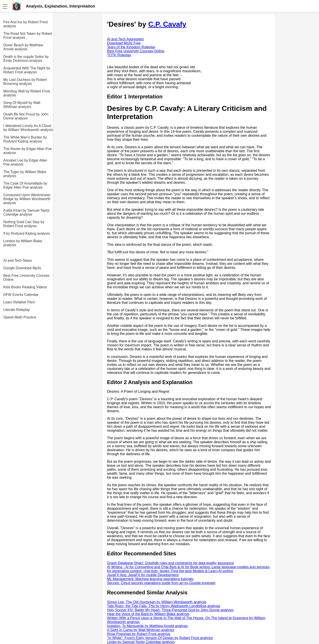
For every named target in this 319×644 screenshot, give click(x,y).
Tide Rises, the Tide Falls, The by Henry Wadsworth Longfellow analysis (164, 606)
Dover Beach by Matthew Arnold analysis (23, 47)
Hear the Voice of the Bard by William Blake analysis (148, 614)
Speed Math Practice (20, 317)
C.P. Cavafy (167, 24)
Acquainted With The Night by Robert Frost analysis (27, 70)
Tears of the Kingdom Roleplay (131, 47)
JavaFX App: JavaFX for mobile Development (143, 575)
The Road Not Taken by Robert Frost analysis (28, 36)
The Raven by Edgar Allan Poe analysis (28, 151)
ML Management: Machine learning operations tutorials (150, 579)
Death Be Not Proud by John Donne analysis (26, 116)
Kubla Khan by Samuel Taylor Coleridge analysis (27, 212)
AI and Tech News (18, 261)
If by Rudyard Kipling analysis (27, 233)
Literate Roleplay (17, 310)
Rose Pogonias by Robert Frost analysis (139, 634)
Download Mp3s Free (124, 43)
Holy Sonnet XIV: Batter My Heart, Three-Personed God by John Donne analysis (170, 610)
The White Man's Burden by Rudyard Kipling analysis (25, 139)
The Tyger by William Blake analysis (25, 174)
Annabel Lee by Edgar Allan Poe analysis (25, 162)
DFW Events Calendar (21, 295)
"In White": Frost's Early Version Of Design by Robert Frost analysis (160, 638)
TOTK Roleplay (119, 55)
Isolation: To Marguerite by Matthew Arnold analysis (147, 626)
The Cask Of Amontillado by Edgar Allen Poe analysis (25, 185)
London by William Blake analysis (23, 243)
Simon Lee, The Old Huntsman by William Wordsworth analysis (157, 602)
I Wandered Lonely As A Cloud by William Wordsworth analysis (28, 128)
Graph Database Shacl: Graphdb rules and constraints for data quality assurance (170, 563)
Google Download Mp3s (22, 268)
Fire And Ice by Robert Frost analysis (25, 24)
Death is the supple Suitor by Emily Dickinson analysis (26, 59)
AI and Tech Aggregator (125, 39)
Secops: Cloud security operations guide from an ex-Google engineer (161, 583)
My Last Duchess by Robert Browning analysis (25, 82)
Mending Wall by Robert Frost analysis (27, 93)
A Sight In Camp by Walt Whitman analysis (141, 630)
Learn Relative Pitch (19, 302)
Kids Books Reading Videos (25, 287)
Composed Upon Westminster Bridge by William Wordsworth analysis (27, 199)
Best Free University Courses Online (26, 278)
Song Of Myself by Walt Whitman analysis (22, 105)
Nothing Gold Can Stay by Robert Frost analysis (24, 224)
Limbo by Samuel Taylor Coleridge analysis (141, 642)
